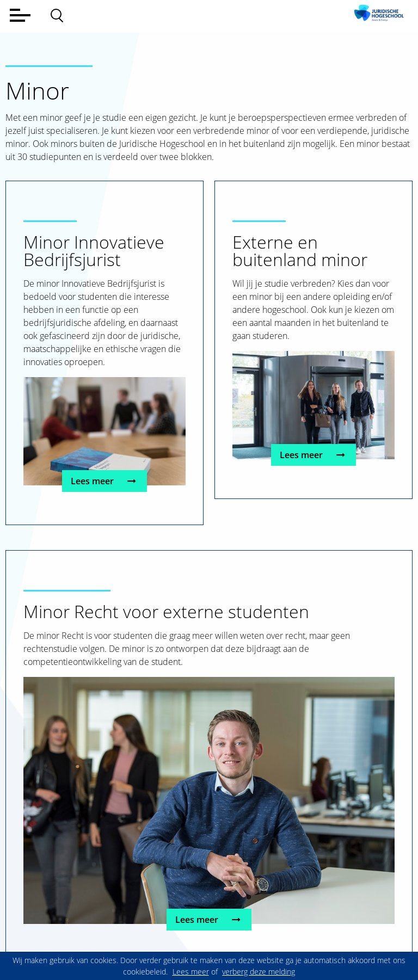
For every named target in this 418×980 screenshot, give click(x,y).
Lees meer (105, 481)
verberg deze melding (259, 972)
